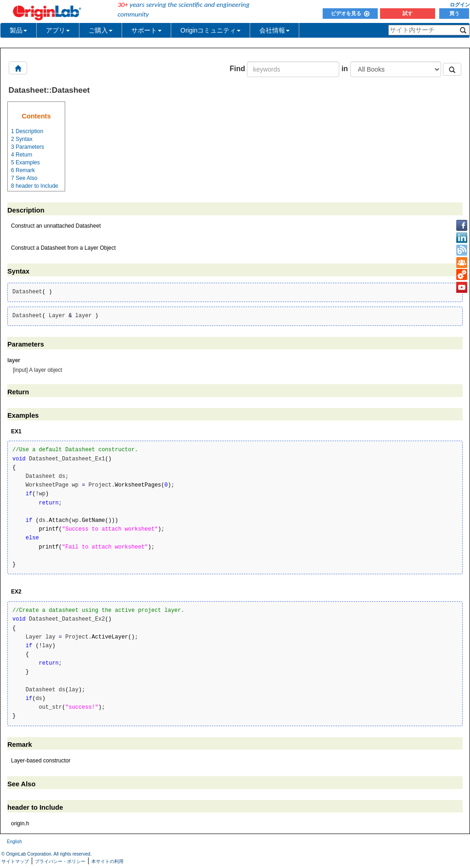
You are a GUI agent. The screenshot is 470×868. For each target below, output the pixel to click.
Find (237, 69)
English (14, 842)
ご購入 (101, 30)
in (345, 69)
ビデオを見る (350, 13)
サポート (146, 30)
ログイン (460, 5)
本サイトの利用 (107, 861)
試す (408, 13)
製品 (18, 30)
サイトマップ (15, 861)
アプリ (58, 30)
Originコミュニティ (210, 30)
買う (454, 13)
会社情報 (274, 30)
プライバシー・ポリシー (60, 861)
